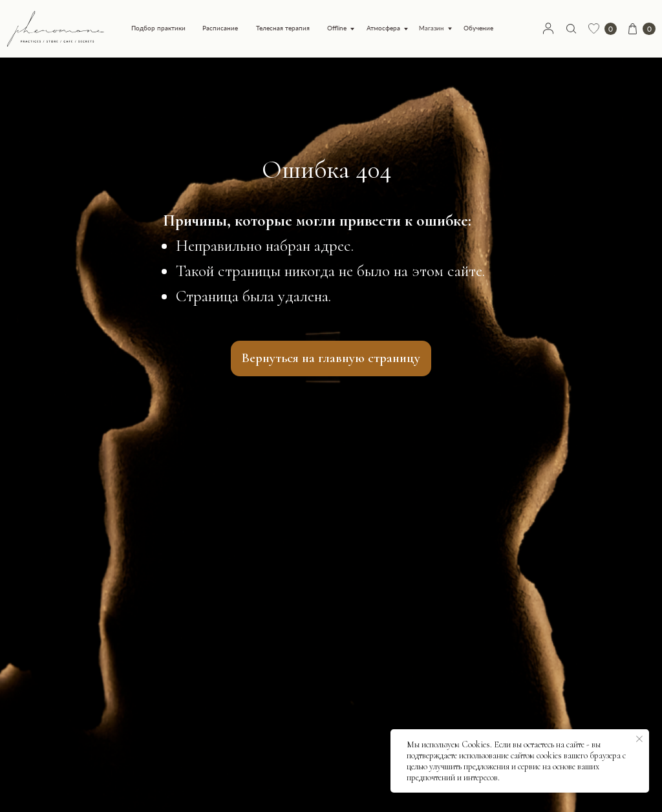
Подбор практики (158, 28)
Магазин (432, 28)
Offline (337, 28)
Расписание (220, 28)
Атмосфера (383, 28)
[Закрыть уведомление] (639, 739)
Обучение (478, 28)
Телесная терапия (283, 28)
